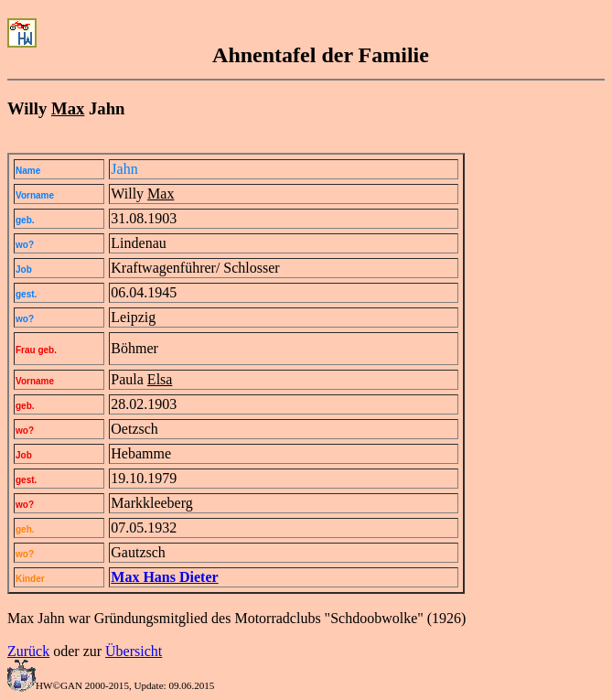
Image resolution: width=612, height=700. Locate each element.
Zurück (28, 651)
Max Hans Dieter (164, 577)
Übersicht (134, 651)
